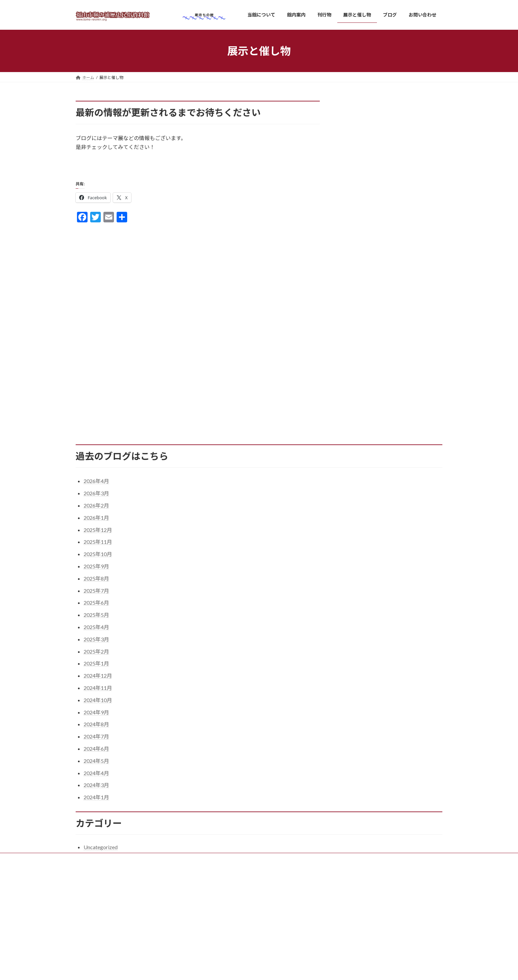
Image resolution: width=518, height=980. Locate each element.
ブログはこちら (101, 167)
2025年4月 (96, 632)
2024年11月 (98, 692)
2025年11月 (98, 546)
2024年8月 (96, 729)
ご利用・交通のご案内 (229, 902)
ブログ (211, 947)
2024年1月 (96, 802)
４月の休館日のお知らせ (354, 945)
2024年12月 (98, 680)
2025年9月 (96, 571)
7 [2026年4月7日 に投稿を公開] (362, 379)
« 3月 (346, 416)
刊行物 (211, 924)
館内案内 (213, 913)
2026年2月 (96, 510)
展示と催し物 (217, 936)
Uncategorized (101, 852)
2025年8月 (96, 583)
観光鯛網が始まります (352, 912)
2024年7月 (96, 741)
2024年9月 (96, 716)
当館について (217, 890)
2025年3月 (96, 644)
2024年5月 (96, 765)
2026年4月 (96, 486)
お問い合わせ (217, 959)
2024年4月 (96, 777)
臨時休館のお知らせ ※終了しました (366, 961)
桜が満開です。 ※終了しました (361, 929)
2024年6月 (96, 753)
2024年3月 (96, 790)
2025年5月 (96, 619)
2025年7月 (96, 595)
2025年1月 (96, 668)
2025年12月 (98, 534)
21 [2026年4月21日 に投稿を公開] (362, 396)
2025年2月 (96, 656)
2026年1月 (96, 522)
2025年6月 (96, 607)
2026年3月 (96, 498)
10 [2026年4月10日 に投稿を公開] (406, 379)
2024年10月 (98, 705)
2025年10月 (98, 559)
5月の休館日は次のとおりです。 (361, 896)
